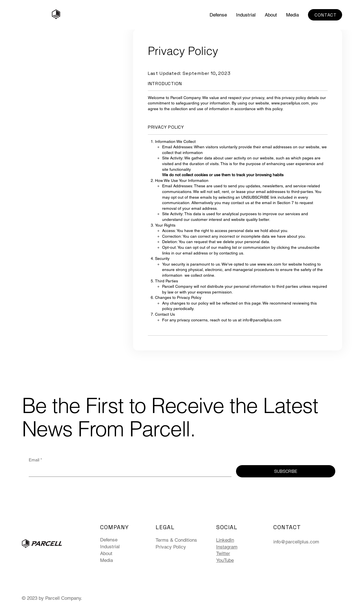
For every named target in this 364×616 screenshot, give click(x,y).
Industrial (110, 547)
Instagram (227, 547)
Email (35, 460)
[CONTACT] (325, 15)
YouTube (225, 560)
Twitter (223, 553)
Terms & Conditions (176, 540)
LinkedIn (225, 540)
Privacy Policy (171, 547)
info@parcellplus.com (262, 320)
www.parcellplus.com (290, 103)
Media (106, 560)
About (106, 553)
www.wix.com (269, 264)
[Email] (129, 471)
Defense (109, 540)
